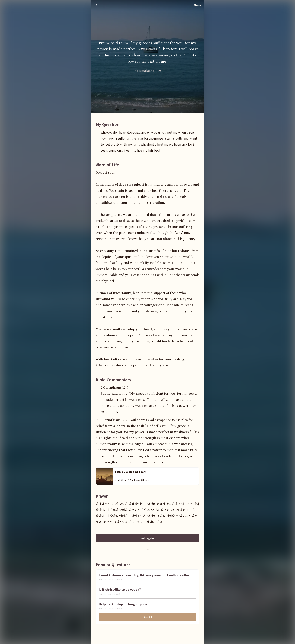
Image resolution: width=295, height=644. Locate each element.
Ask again (147, 538)
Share (148, 549)
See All (148, 617)
